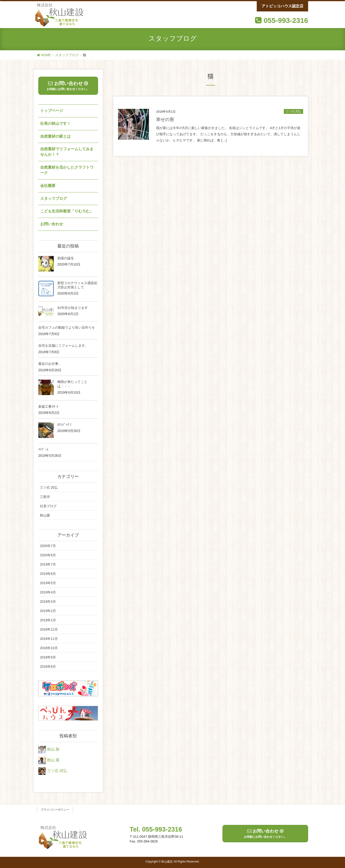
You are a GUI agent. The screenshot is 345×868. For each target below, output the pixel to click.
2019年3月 (48, 602)
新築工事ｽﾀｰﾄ (48, 406)
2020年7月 (48, 546)
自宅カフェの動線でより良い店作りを (67, 327)
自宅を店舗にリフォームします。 (63, 346)
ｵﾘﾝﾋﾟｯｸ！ (65, 425)
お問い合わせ (52, 224)
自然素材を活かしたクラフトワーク (67, 170)
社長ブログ (48, 506)
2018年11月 (49, 639)
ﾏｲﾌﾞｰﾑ (43, 449)
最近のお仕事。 (50, 364)
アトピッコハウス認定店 (282, 6)
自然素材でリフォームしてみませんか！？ (67, 152)
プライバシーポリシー (55, 810)
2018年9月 (48, 657)
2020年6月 (48, 555)
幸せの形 (165, 119)
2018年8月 (48, 667)
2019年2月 (48, 611)
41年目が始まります (73, 308)
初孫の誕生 (66, 258)
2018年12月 (49, 629)
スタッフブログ (54, 198)
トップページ (52, 111)
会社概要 (48, 186)
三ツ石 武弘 (293, 111)
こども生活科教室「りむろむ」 (67, 211)
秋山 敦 (53, 749)
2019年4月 (48, 592)
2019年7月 (48, 564)
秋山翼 (45, 515)
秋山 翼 (53, 760)
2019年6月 (48, 574)
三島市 (45, 497)
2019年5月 (48, 583)
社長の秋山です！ (55, 123)
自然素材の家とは (55, 136)
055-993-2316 (286, 20)
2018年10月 (49, 648)
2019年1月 (48, 620)
